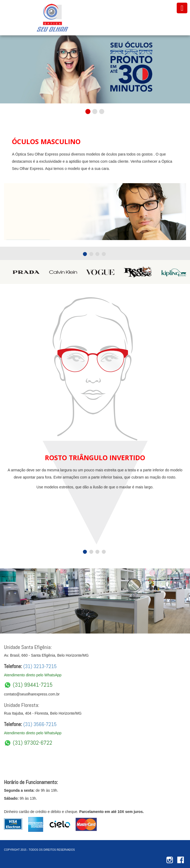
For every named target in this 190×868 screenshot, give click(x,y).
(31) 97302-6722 (28, 743)
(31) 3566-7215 (39, 724)
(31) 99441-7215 (28, 685)
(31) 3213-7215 (39, 666)
